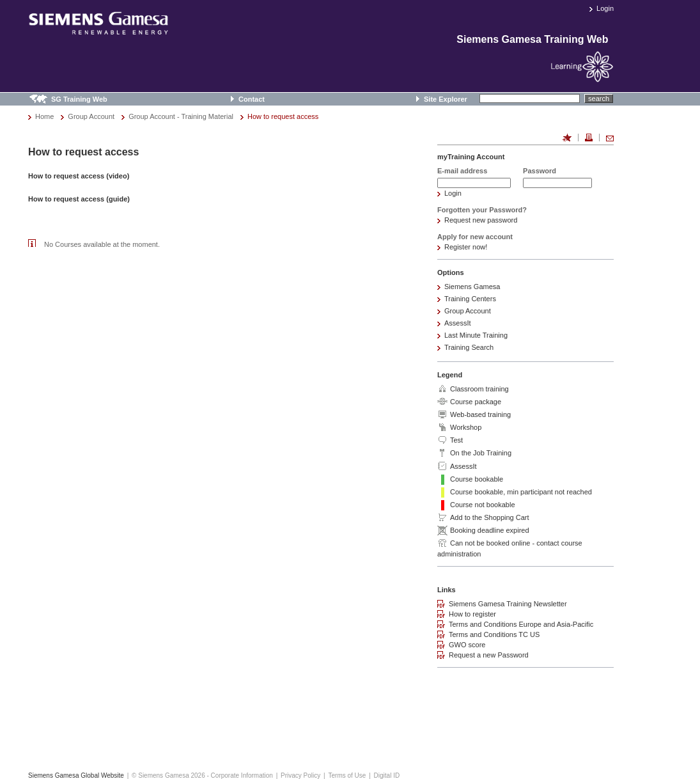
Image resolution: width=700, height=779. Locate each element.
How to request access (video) (79, 176)
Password (540, 171)
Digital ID (387, 775)
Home (44, 116)
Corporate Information (242, 775)
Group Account (91, 116)
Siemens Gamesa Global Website (76, 775)
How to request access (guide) (79, 199)
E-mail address (462, 171)
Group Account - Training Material (181, 116)
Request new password (481, 220)
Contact (252, 99)
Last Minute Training (476, 335)
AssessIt (458, 323)
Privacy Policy (300, 775)
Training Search (469, 347)
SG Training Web (79, 99)
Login (605, 8)
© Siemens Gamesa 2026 (168, 775)
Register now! (466, 247)
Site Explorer (446, 99)
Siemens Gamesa (472, 287)
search (599, 98)
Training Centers (470, 299)
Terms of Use (347, 775)
